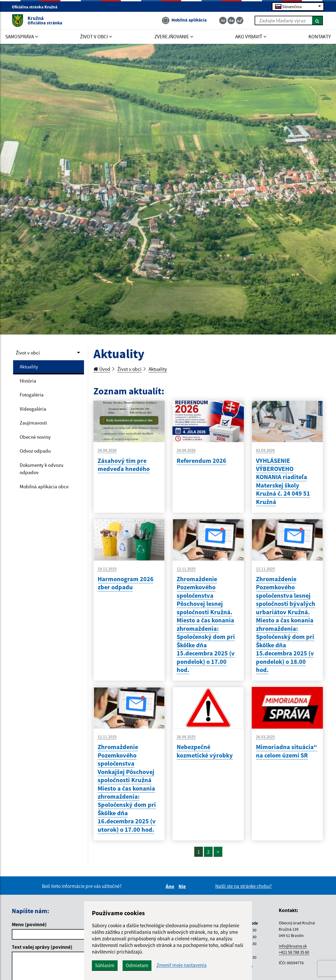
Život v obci (28, 353)
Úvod (102, 369)
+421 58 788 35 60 (294, 952)
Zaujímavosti (33, 423)
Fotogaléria (32, 395)
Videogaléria (33, 409)
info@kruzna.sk (293, 946)
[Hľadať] (317, 20)
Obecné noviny (35, 437)
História (28, 381)
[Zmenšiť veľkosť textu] (223, 20)
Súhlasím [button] (105, 965)
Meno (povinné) (29, 924)
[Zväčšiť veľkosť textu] (240, 20)
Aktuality (29, 367)
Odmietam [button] (137, 965)
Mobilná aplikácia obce (44, 486)
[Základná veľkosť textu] (231, 20)
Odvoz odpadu (35, 451)
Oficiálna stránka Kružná (37, 7)
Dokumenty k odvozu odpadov (41, 469)
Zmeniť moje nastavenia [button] (182, 965)
